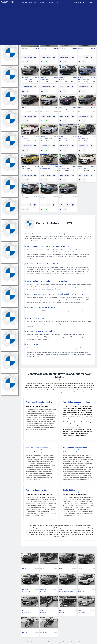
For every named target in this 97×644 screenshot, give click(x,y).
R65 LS (44, 643)
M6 (28, 643)
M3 (64, 641)
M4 (79, 641)
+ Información (27, 57)
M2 (48, 641)
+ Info (86, 57)
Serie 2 (60, 643)
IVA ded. (80, 57)
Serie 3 (77, 643)
